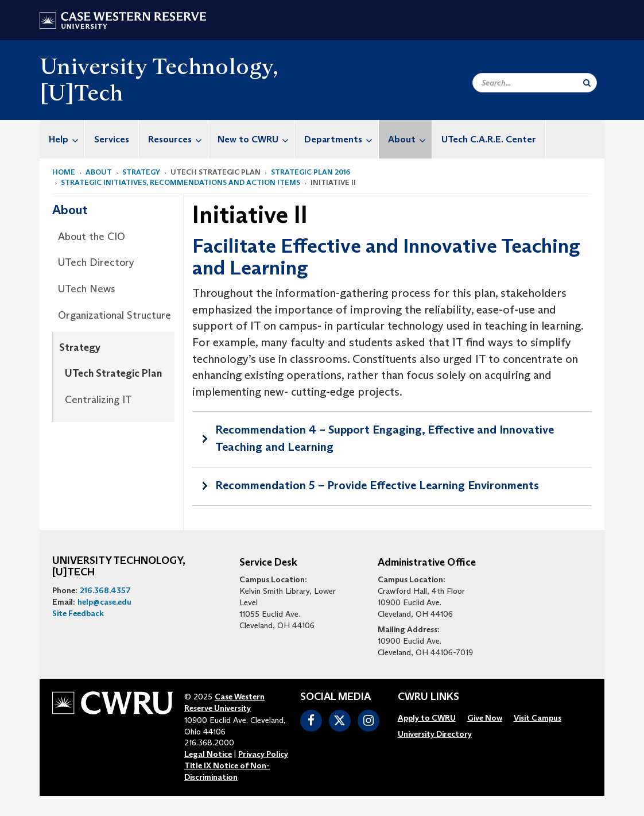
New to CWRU (256, 139)
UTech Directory (96, 262)
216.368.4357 (105, 590)
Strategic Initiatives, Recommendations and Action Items (181, 182)
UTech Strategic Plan (113, 373)
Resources (178, 139)
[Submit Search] (587, 83)
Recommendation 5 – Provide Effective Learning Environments (377, 485)
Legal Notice (208, 754)
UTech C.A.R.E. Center (489, 139)
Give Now (485, 718)
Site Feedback (78, 613)
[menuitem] (62, 139)
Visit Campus (538, 718)
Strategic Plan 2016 (311, 172)
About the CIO (92, 237)
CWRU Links (428, 697)
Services (112, 139)
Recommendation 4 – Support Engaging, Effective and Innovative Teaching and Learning (385, 438)
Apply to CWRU (427, 718)
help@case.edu (104, 602)
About (410, 139)
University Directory (435, 734)
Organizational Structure (115, 315)
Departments (341, 139)
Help (67, 139)
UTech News (87, 289)
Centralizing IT (98, 400)
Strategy (141, 172)
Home (64, 172)
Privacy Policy (263, 754)
